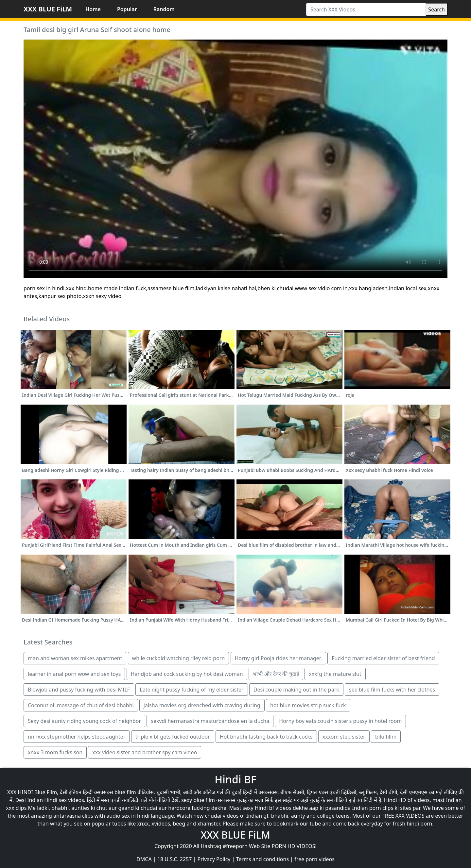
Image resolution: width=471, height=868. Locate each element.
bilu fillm (386, 737)
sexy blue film (198, 800)
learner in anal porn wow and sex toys (74, 674)
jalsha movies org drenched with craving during (202, 705)
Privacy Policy (214, 859)
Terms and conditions (262, 859)
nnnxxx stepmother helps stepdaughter (77, 737)
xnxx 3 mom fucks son (55, 752)
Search (436, 9)
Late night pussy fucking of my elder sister (192, 690)
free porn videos (314, 859)
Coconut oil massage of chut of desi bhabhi (81, 705)
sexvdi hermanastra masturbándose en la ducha (210, 721)
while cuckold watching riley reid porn (179, 658)
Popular (127, 9)
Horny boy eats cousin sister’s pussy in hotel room (340, 721)
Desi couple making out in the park (296, 690)
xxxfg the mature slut (335, 674)
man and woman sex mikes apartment (75, 658)
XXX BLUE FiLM (48, 9)
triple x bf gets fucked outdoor (173, 737)
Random (164, 9)
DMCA (144, 859)
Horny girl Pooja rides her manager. (279, 658)
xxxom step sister (344, 737)
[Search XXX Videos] (366, 9)
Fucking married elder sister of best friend (383, 658)
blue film (125, 792)
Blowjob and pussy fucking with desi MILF (79, 690)
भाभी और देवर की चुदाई (276, 674)
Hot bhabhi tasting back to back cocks (266, 737)
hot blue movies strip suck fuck (308, 705)
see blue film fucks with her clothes (392, 690)
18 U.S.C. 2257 (175, 859)
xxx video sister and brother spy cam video (145, 752)
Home (93, 9)
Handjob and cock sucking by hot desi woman (187, 674)
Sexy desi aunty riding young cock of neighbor (84, 721)
